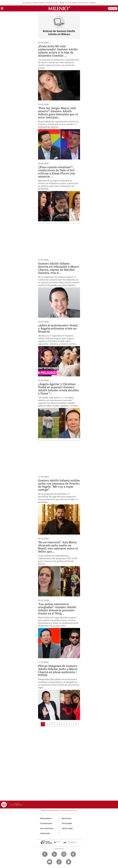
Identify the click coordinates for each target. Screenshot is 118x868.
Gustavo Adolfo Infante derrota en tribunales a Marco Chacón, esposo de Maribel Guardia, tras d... (59, 268)
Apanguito (93, 3)
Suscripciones (47, 828)
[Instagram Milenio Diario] (64, 854)
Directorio (67, 818)
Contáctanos (46, 823)
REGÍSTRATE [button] (113, 8)
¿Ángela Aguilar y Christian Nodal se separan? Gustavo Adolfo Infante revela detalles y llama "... (59, 389)
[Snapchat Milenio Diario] (69, 862)
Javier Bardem (83, 3)
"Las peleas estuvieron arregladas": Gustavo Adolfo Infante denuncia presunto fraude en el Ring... (57, 609)
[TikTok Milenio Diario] (59, 862)
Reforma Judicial (39, 3)
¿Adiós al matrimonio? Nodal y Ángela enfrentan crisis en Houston (58, 328)
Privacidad (67, 823)
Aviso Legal (67, 828)
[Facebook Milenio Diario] (45, 854)
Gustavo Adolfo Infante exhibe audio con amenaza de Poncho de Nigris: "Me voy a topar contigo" (59, 485)
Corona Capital (71, 3)
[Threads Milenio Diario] (73, 854)
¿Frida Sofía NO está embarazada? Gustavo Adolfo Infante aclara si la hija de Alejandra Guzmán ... (58, 51)
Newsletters (46, 818)
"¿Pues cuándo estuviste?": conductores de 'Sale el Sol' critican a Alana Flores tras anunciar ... (57, 172)
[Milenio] (59, 8)
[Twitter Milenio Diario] (54, 854)
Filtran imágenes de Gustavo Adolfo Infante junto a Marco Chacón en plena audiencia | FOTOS (58, 670)
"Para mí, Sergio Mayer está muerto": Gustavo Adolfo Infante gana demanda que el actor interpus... (58, 113)
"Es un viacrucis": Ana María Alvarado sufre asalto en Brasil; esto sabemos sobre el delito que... (58, 547)
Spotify (62, 3)
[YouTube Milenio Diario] (50, 862)
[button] (2, 9)
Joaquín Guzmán (52, 3)
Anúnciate (45, 833)
